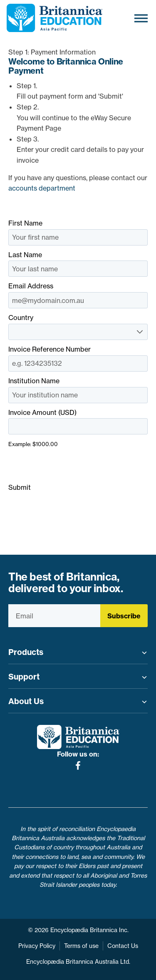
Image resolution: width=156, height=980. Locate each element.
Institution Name (78, 390)
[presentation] (72, 466)
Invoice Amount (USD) (78, 428)
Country (78, 327)
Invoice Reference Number (78, 358)
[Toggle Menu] (141, 18)
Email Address (78, 295)
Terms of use (81, 946)
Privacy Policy (37, 946)
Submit (20, 487)
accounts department (42, 188)
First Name (78, 232)
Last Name (78, 264)
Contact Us (123, 946)
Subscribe (124, 616)
